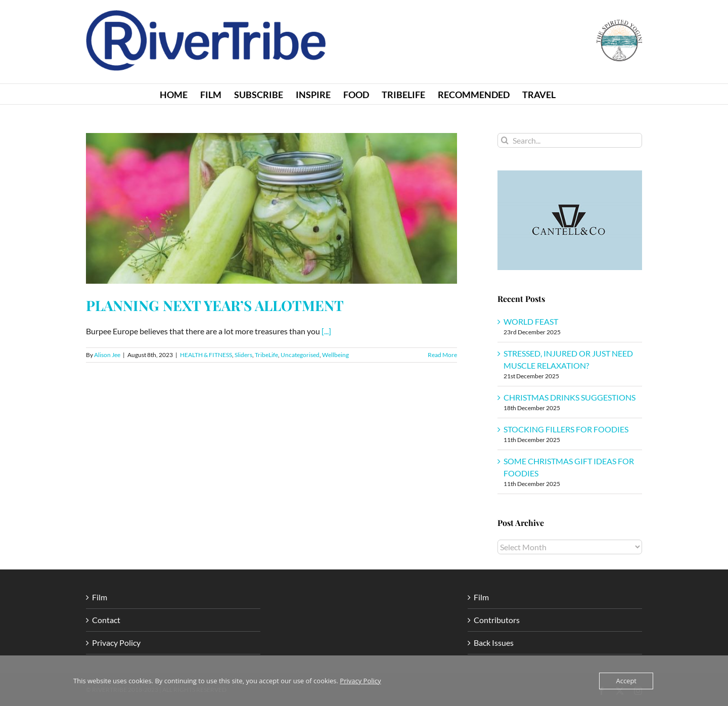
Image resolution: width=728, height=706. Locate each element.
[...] (326, 331)
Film (100, 597)
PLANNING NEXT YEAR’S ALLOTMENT (215, 305)
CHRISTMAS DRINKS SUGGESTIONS (570, 397)
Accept (626, 681)
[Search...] (570, 140)
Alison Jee (107, 355)
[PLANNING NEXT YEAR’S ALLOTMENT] (271, 208)
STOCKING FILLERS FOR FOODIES (566, 429)
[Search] (505, 140)
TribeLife (266, 355)
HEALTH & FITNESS (206, 355)
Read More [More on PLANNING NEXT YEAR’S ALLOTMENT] (442, 355)
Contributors (497, 620)
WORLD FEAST (531, 321)
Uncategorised (300, 355)
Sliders (243, 355)
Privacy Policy (116, 643)
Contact (106, 620)
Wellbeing (335, 355)
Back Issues (494, 643)
